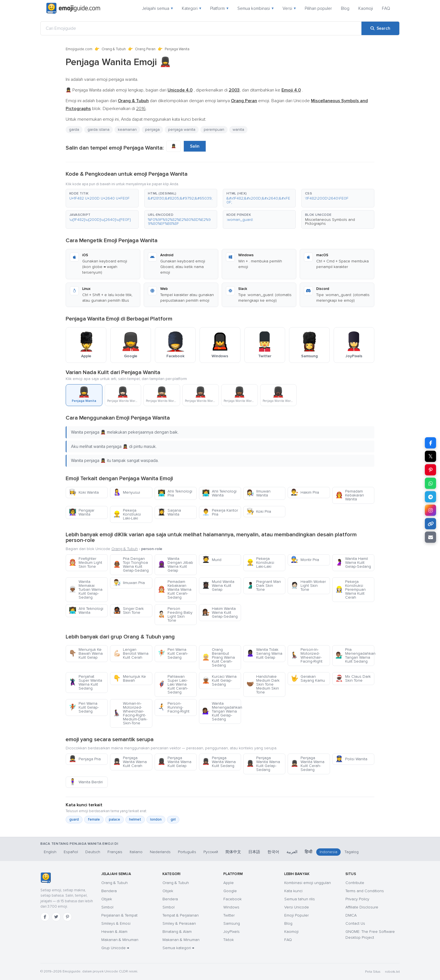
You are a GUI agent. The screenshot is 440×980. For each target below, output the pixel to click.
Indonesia (328, 852)
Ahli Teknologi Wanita (219, 493)
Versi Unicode (297, 907)
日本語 (254, 852)
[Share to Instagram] (430, 510)
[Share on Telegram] (430, 497)
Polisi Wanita (351, 759)
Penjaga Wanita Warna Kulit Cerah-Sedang (308, 764)
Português (187, 852)
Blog (345, 8)
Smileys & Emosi (116, 923)
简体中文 (233, 852)
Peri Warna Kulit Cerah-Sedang (173, 653)
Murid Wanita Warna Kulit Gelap (218, 586)
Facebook (232, 899)
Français (115, 852)
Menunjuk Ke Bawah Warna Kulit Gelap (86, 653)
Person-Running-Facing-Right (174, 707)
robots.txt (392, 972)
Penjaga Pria (85, 759)
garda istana (98, 130)
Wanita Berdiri (86, 782)
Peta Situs (373, 972)
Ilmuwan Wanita (258, 493)
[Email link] (430, 537)
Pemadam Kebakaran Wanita (350, 495)
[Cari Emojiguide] (201, 28)
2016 (141, 109)
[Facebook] (45, 917)
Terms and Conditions (365, 891)
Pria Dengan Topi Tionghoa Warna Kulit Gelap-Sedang (131, 565)
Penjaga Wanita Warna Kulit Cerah (130, 762)
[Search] (380, 28)
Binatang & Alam (177, 932)
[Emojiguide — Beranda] (46, 878)
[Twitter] (56, 917)
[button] (102, 198)
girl (173, 819)
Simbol (107, 907)
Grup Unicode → (115, 948)
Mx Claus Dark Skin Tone (353, 678)
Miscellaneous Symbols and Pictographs (330, 222)
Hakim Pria (305, 492)
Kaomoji (366, 8)
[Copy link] (430, 524)
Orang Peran (145, 49)
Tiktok (229, 940)
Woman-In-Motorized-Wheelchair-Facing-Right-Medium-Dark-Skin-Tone (130, 713)
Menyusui (127, 492)
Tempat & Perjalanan (181, 915)
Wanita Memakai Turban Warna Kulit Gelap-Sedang (86, 589)
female (94, 819)
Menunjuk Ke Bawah (130, 678)
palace (114, 819)
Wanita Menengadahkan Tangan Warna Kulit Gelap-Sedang (222, 711)
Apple (229, 883)
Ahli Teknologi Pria (175, 493)
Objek (107, 899)
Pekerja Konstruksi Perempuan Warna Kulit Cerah (350, 589)
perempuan (214, 130)
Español (71, 852)
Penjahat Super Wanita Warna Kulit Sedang (85, 682)
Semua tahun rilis (300, 899)
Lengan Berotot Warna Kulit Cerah (131, 653)
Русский (211, 852)
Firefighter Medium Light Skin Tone (85, 563)
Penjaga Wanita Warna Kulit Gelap (175, 762)
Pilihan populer (318, 8)
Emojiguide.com (79, 49)
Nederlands (160, 852)
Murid (212, 560)
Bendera (109, 891)
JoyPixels (232, 932)
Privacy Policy (357, 899)
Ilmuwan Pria (129, 583)
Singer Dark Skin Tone (128, 611)
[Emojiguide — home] (73, 8)
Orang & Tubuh (114, 49)
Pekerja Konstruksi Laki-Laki (127, 514)
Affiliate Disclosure (362, 907)
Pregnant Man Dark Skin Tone (264, 586)
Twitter (229, 915)
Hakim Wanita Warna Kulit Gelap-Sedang (220, 612)
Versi (289, 8)
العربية (292, 852)
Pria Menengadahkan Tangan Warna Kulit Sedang (355, 655)
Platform (219, 8)
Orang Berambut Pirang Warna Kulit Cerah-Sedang (218, 657)
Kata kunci (293, 891)
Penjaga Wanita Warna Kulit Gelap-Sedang (263, 764)
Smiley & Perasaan (179, 923)
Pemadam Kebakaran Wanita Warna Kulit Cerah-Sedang (175, 589)
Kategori (192, 8)
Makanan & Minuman (120, 940)
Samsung (232, 923)
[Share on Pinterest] (430, 470)
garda (74, 130)
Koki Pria (259, 511)
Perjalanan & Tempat (119, 915)
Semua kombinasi (255, 8)
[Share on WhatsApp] (430, 483)
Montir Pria (305, 560)
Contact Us (355, 923)
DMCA (351, 915)
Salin (195, 146)
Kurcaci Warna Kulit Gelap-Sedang (219, 680)
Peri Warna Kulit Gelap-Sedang (84, 707)
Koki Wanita (84, 492)
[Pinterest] (67, 917)
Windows (231, 907)
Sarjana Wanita (169, 512)
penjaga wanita (182, 130)
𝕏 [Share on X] (430, 456)
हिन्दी (309, 852)
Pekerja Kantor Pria (220, 512)
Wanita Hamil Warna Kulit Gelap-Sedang (353, 563)
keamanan (127, 130)
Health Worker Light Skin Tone (308, 586)
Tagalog (352, 852)
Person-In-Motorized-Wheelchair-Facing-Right (307, 655)
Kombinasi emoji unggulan (308, 883)
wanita (238, 130)
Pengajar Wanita (82, 512)
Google (230, 891)
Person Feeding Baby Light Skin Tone (175, 614)
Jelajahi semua (157, 8)
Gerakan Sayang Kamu (308, 678)
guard (74, 819)
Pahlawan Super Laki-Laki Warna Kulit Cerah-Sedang (173, 684)
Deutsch (93, 852)
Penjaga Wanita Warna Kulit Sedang (219, 762)
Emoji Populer (296, 915)
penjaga (152, 130)
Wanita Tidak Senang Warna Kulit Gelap (264, 653)
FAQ (386, 8)
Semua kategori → (178, 948)
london (156, 819)
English (50, 852)
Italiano (136, 852)
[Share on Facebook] (430, 443)
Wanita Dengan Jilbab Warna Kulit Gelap (175, 565)
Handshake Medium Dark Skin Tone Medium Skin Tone (263, 684)
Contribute (355, 883)
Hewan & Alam (114, 932)
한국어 (273, 852)
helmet (135, 819)
